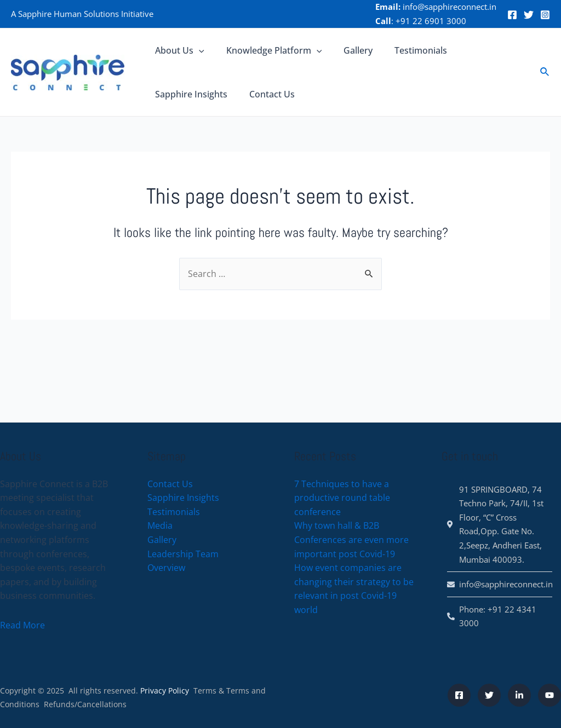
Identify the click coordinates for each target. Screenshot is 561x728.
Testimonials (405, 50)
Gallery (347, 50)
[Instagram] (545, 15)
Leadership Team (183, 554)
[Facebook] (512, 15)
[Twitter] (529, 15)
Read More (22, 625)
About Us (178, 50)
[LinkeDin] (519, 695)
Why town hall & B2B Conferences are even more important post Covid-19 (351, 540)
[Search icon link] (545, 72)
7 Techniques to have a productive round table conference (342, 498)
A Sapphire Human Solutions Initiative (82, 14)
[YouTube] (549, 695)
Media (160, 526)
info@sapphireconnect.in (450, 7)
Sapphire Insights (189, 94)
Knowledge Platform (268, 50)
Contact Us (265, 94)
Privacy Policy (165, 691)
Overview (166, 568)
